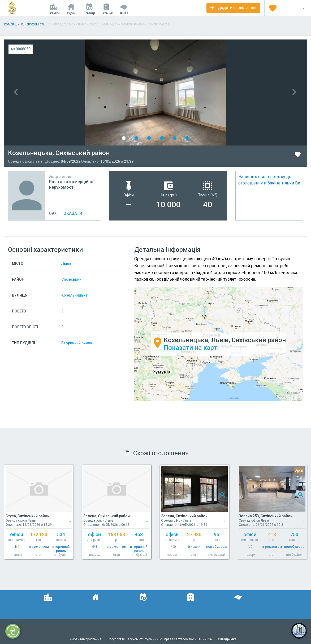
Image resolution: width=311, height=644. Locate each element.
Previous (80, 92)
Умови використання (86, 639)
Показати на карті (191, 348)
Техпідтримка (226, 639)
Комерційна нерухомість (25, 25)
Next (231, 92)
